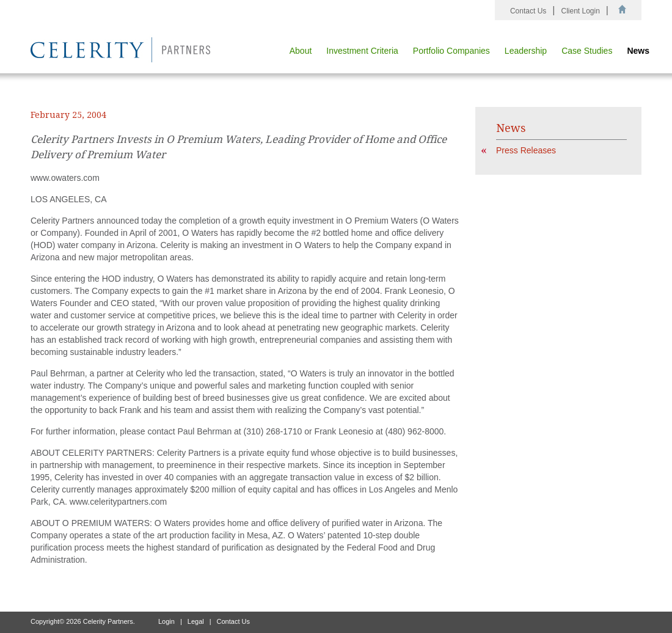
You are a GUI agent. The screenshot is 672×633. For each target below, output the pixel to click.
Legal (196, 621)
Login (166, 621)
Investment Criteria (362, 51)
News (638, 51)
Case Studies (587, 51)
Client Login (580, 11)
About (301, 51)
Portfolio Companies (451, 51)
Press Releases (526, 150)
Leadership (526, 51)
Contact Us (528, 11)
